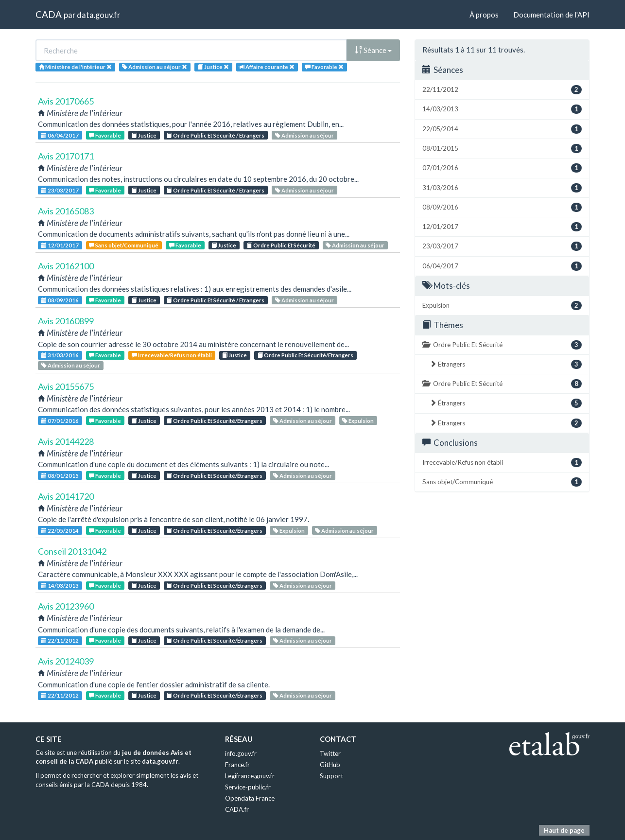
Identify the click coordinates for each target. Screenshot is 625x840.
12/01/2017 (60, 245)
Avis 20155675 (66, 386)
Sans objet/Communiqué (124, 245)
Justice (144, 135)
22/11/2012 (60, 640)
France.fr (237, 765)
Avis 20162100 (66, 266)
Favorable (105, 135)
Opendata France (250, 798)
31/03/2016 (60, 355)
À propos (484, 15)
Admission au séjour (304, 135)
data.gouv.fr (98, 15)
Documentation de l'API (551, 15)
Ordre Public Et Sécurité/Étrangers (215, 476)
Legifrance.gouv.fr (250, 776)
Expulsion (358, 421)
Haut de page (564, 830)
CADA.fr (237, 809)
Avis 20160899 (66, 321)
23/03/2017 (60, 190)
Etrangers (506, 364)
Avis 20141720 (66, 496)
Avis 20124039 (66, 661)
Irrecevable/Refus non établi (172, 355)
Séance (373, 50)
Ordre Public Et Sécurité (281, 245)
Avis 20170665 (66, 101)
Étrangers (506, 403)
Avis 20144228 (66, 441)
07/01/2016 (60, 421)
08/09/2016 (60, 300)
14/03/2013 (60, 586)
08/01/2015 (60, 476)
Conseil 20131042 (72, 551)
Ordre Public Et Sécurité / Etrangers (216, 135)
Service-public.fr (248, 787)
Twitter (330, 753)
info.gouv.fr (241, 753)
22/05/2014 (60, 531)
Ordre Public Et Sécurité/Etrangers (305, 355)
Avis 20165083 (66, 211)
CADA (49, 14)
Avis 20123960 (66, 606)
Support (331, 776)
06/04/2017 (60, 135)
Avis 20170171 (66, 156)
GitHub (330, 765)
